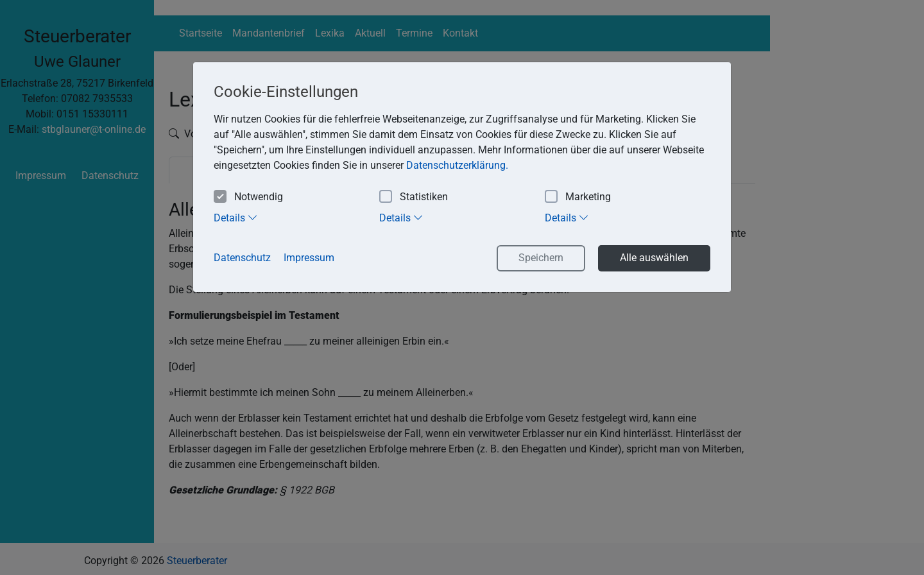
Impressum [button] (309, 258)
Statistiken (414, 197)
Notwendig (248, 197)
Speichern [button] (541, 258)
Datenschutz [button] (242, 258)
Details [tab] (236, 218)
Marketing (578, 197)
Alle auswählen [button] (654, 258)
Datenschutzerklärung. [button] (457, 165)
